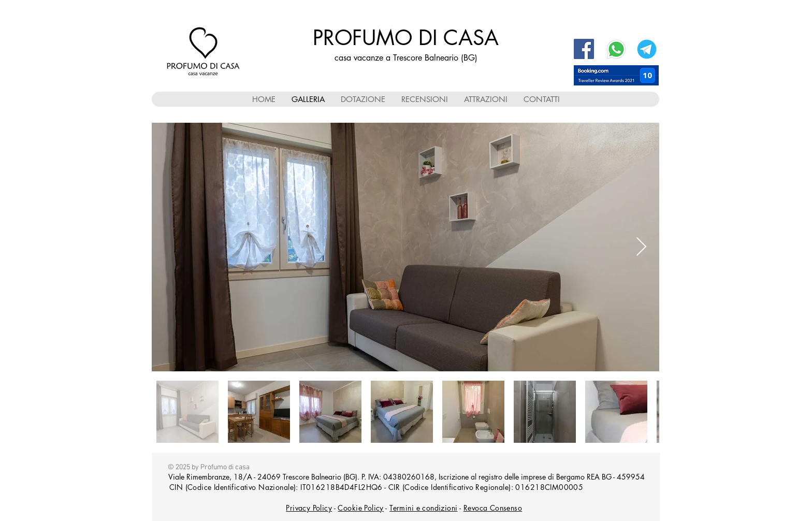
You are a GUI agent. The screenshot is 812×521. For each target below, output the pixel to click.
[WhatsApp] (616, 49)
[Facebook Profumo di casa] (584, 49)
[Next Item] (641, 247)
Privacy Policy (309, 508)
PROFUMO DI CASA (406, 38)
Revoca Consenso (493, 508)
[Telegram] (647, 49)
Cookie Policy (360, 508)
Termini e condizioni (423, 508)
